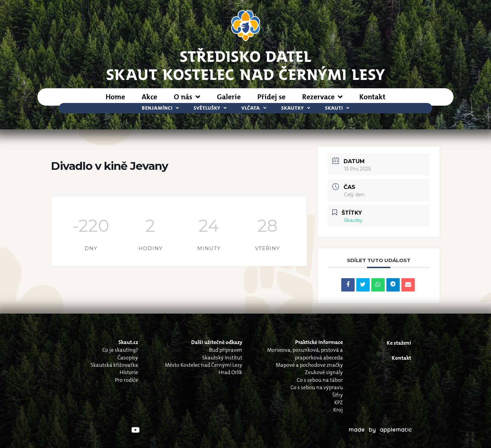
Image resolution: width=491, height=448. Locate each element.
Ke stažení (399, 343)
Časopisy (128, 358)
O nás (187, 97)
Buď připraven (226, 350)
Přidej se (271, 97)
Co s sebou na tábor (320, 380)
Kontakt (372, 97)
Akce (149, 97)
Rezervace (322, 97)
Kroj (338, 410)
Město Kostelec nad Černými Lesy (204, 365)
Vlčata (254, 108)
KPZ (339, 402)
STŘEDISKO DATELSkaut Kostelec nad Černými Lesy (246, 65)
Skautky (296, 108)
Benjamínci (160, 108)
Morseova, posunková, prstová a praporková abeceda (305, 354)
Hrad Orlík (230, 372)
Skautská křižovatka (114, 365)
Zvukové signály (324, 372)
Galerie (229, 97)
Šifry (338, 395)
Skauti (337, 108)
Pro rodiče (127, 380)
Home (115, 97)
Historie (129, 372)
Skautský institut (222, 358)
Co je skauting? (120, 350)
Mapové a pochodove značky (309, 365)
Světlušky (210, 108)
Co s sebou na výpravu (317, 387)
